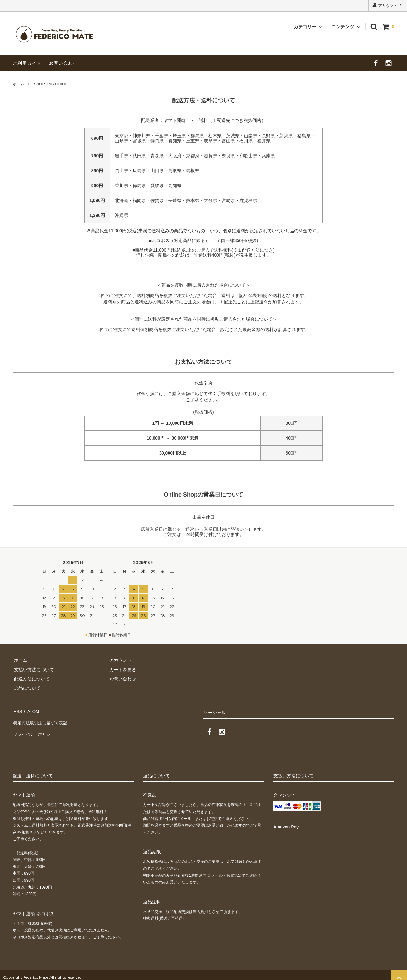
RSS (17, 710)
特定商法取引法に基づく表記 (42, 720)
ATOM (32, 710)
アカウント (388, 5)
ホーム (18, 84)
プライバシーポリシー (35, 729)
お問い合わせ (63, 63)
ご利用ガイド (27, 63)
